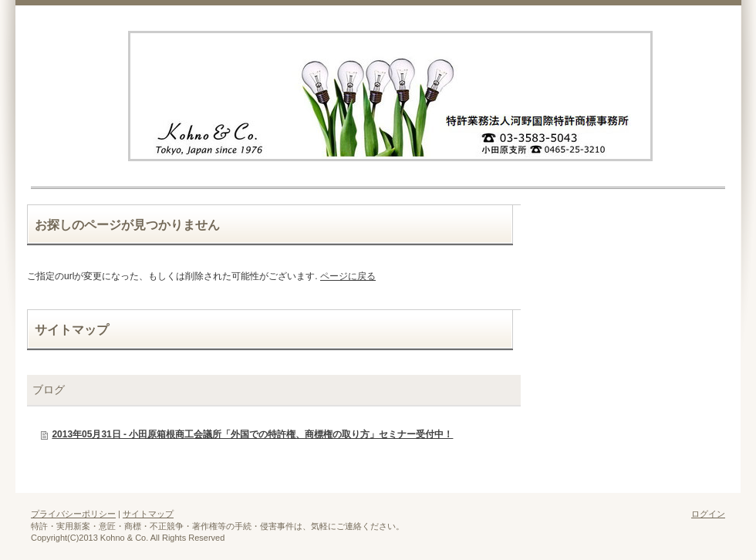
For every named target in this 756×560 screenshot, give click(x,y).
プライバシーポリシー (73, 514)
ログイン (708, 514)
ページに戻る (348, 276)
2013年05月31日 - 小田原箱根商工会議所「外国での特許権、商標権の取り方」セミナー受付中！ (252, 434)
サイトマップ (148, 514)
